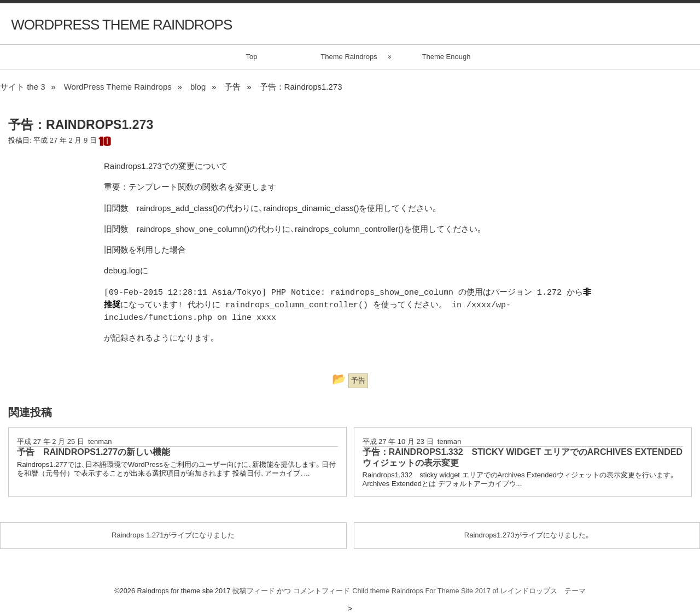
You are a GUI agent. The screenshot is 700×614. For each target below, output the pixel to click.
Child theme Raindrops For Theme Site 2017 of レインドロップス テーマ (469, 591)
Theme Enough (447, 57)
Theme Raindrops (349, 57)
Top (252, 57)
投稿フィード (254, 591)
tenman (100, 442)
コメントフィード (322, 591)
